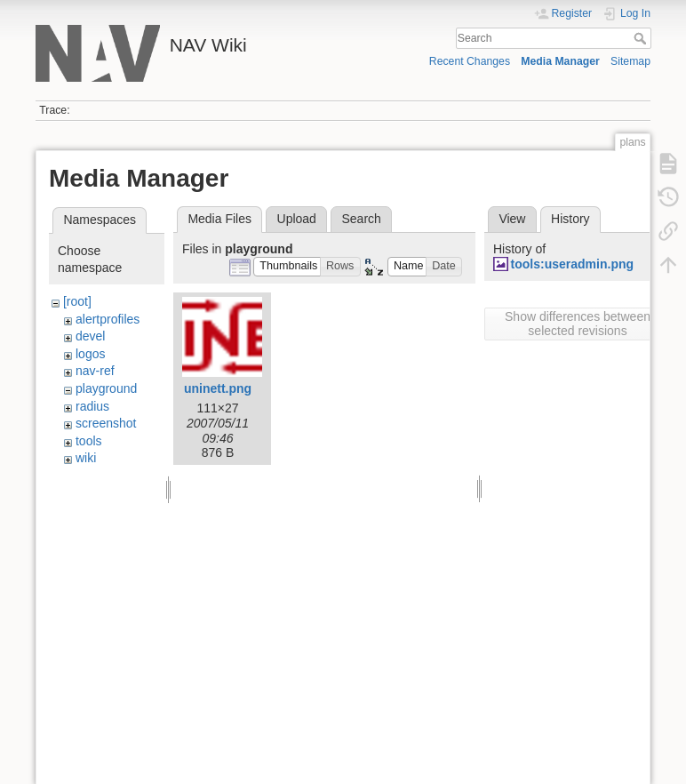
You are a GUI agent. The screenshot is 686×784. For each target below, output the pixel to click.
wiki (86, 458)
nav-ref (95, 371)
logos (90, 354)
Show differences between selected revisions (578, 324)
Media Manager (560, 61)
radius (92, 406)
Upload (297, 219)
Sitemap (630, 61)
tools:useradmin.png (572, 264)
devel (90, 336)
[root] (77, 301)
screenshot (106, 423)
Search (642, 38)
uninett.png (218, 388)
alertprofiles (108, 319)
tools (89, 441)
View (512, 219)
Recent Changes (470, 61)
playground (106, 388)
